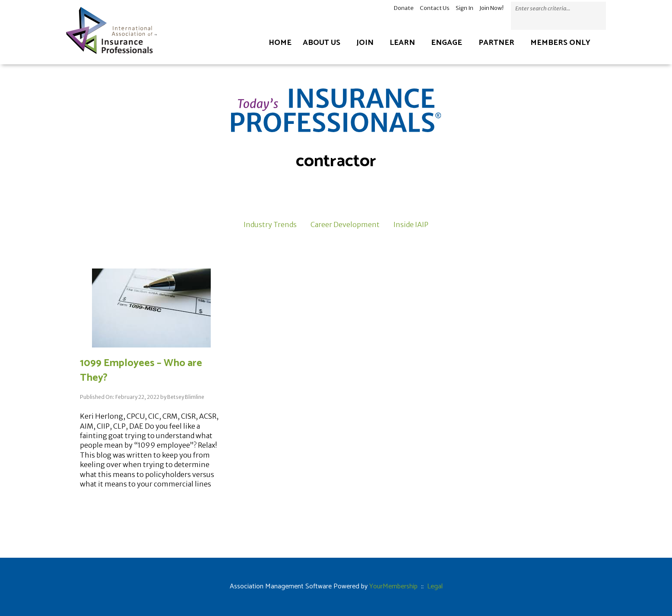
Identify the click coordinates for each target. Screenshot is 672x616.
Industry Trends (270, 224)
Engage (447, 43)
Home (280, 43)
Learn (402, 43)
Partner (496, 43)
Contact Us (435, 8)
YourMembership (393, 586)
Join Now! (491, 8)
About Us (322, 43)
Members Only (560, 43)
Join (365, 43)
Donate (404, 8)
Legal (435, 586)
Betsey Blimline (186, 397)
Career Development (345, 224)
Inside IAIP (411, 224)
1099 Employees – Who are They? (141, 371)
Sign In (464, 8)
